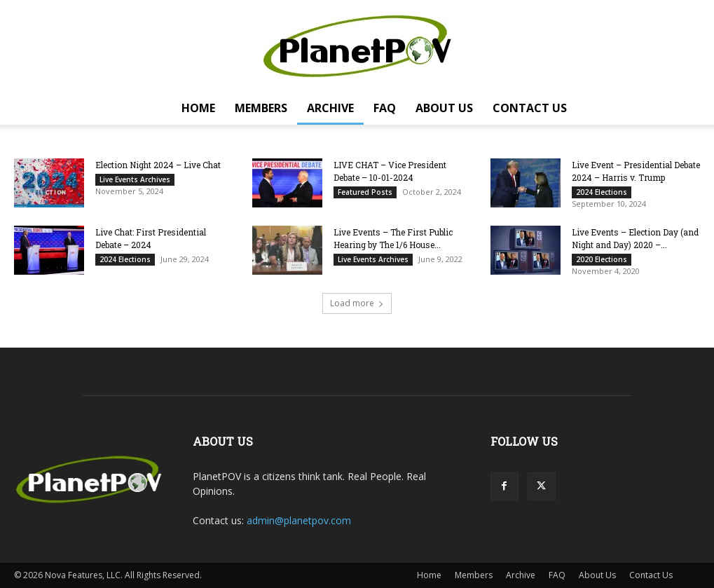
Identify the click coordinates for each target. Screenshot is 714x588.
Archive (330, 108)
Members (261, 108)
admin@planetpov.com (299, 520)
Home (198, 108)
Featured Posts (365, 192)
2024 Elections (602, 192)
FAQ (385, 108)
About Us (444, 108)
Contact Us (530, 108)
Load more (357, 303)
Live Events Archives (135, 179)
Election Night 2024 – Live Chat (158, 165)
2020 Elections (602, 259)
